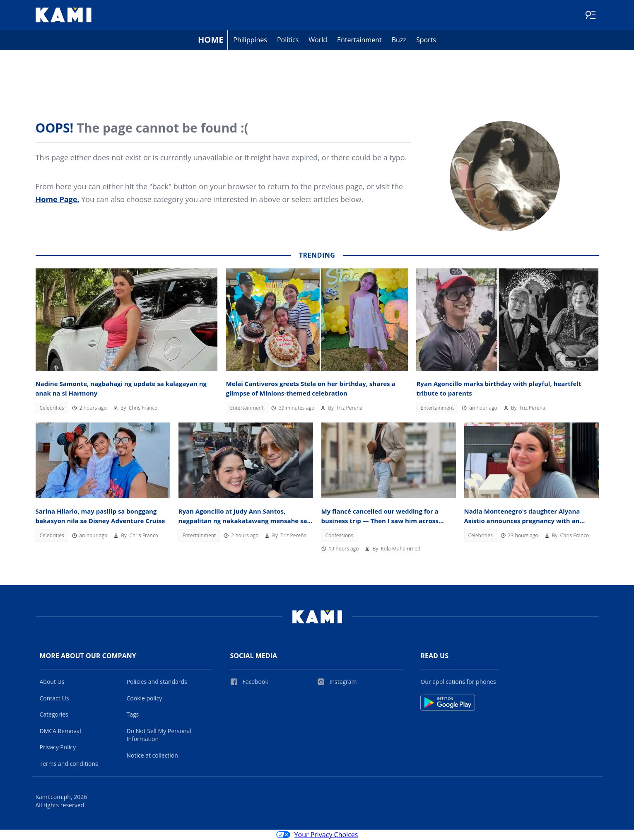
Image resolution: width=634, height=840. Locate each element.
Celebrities (52, 408)
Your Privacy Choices (317, 835)
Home (211, 40)
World (318, 40)
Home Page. (58, 199)
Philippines (250, 40)
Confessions (340, 535)
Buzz (399, 40)
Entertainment (359, 40)
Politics (288, 40)
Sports (426, 40)
